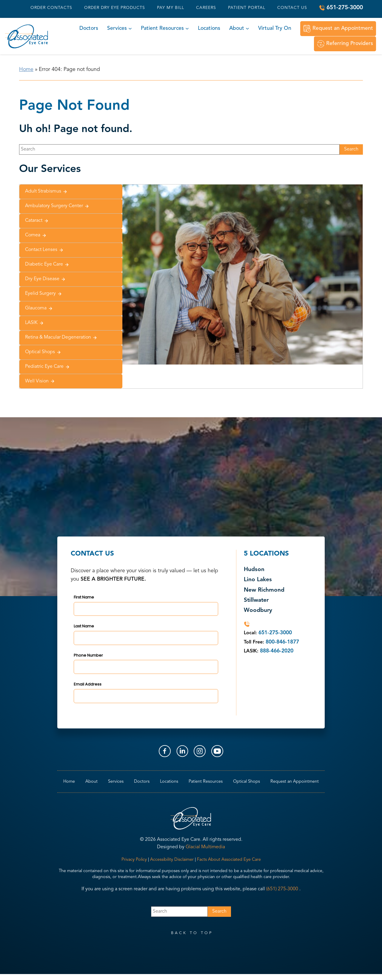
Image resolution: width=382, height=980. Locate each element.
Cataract (37, 221)
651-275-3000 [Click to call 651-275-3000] (345, 8)
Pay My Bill (171, 8)
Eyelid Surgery (44, 294)
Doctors (89, 28)
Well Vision (40, 381)
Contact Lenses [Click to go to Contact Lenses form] (44, 250)
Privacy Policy (134, 860)
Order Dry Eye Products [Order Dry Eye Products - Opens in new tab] (115, 8)
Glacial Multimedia (205, 847)
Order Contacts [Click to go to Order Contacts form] (51, 8)
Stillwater (256, 600)
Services (117, 28)
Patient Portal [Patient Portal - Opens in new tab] (247, 8)
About (237, 28)
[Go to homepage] (27, 36)
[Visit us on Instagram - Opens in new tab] (200, 751)
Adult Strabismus (46, 191)
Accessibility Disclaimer (172, 860)
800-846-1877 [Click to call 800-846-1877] (282, 642)
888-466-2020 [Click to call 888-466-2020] (277, 651)
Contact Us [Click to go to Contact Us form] (292, 8)
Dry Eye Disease (45, 279)
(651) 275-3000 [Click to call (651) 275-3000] (282, 889)
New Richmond (264, 590)
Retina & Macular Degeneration (61, 338)
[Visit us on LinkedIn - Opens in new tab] (182, 751)
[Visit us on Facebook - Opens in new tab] (165, 751)
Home (26, 70)
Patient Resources (162, 28)
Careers (206, 8)
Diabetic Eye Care (47, 265)
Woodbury (258, 611)
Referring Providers (350, 44)
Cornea (36, 235)
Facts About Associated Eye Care (229, 860)
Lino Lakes (258, 580)
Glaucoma (39, 308)
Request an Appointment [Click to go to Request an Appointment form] (343, 28)
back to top (192, 933)
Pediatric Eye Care (47, 367)
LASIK (34, 323)
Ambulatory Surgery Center (57, 206)
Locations (209, 28)
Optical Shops (43, 352)
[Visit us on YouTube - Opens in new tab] (217, 751)
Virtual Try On (275, 28)
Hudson (254, 570)
